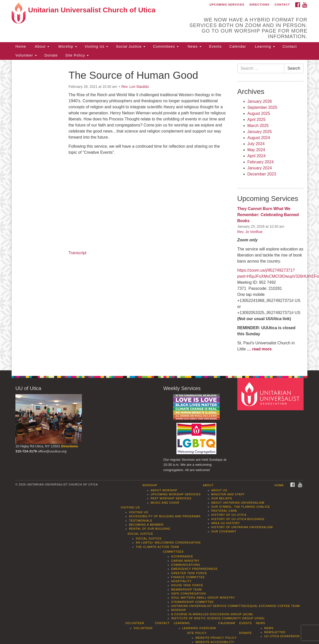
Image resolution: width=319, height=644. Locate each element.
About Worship (164, 490)
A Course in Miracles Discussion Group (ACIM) (212, 614)
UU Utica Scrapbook (282, 636)
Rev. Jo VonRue (250, 232)
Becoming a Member (146, 525)
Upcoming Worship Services (176, 494)
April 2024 (257, 156)
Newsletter (275, 632)
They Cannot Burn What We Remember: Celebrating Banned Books (268, 215)
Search (294, 68)
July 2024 (256, 144)
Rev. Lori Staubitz (135, 87)
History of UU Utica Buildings (238, 519)
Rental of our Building (150, 529)
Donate (51, 55)
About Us (219, 490)
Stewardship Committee (192, 602)
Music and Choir (165, 503)
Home (21, 46)
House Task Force (187, 585)
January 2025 (260, 132)
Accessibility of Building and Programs (165, 516)
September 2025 (262, 107)
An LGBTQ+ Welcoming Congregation (168, 543)
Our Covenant (224, 531)
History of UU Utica (229, 515)
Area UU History (226, 523)
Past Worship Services (171, 498)
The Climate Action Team (157, 547)
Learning (264, 46)
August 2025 (259, 113)
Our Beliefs (222, 498)
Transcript (77, 253)
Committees (166, 46)
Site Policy (77, 55)
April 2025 (257, 120)
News (194, 46)
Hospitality (181, 581)
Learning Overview (199, 628)
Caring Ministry (185, 561)
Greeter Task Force (189, 573)
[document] (159, 215)
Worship (67, 46)
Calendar (238, 46)
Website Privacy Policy (216, 638)
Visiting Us (97, 46)
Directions (259, 5)
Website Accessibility (215, 642)
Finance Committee (188, 577)
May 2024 (256, 150)
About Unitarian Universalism (238, 503)
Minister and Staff (228, 494)
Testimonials (141, 521)
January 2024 (260, 168)
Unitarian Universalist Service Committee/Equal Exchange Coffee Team (235, 606)
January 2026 (260, 101)
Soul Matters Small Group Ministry (203, 598)
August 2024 (259, 138)
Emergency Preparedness (194, 569)
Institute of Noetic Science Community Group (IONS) (218, 618)
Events (215, 46)
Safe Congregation (188, 594)
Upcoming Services (227, 5)
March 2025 (258, 126)
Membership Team (186, 589)
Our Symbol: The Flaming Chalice (241, 507)
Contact (282, 5)
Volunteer (26, 55)
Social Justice (131, 46)
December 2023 (262, 174)
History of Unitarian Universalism (242, 527)
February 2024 (261, 162)
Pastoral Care (224, 511)
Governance (182, 556)
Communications (186, 565)
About (41, 46)
